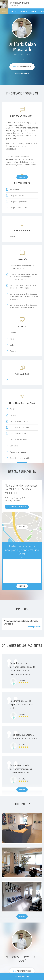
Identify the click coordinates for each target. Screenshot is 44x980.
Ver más (22, 177)
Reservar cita (22, 977)
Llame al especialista (17, 507)
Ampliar (22, 527)
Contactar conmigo (22, 74)
